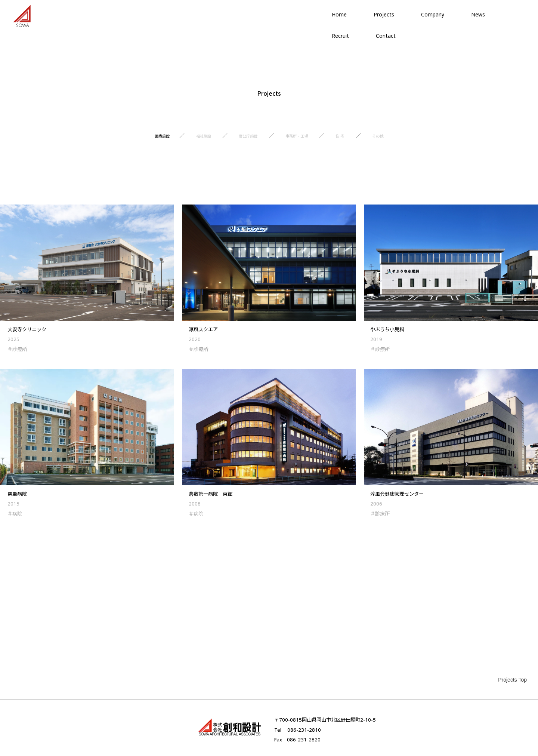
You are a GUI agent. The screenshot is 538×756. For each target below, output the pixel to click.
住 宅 (356, 139)
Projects (384, 14)
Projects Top (512, 680)
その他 (401, 139)
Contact (386, 36)
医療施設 (140, 139)
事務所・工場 (304, 139)
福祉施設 (190, 139)
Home (339, 14)
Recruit (340, 36)
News (478, 14)
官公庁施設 (244, 139)
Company (433, 14)
